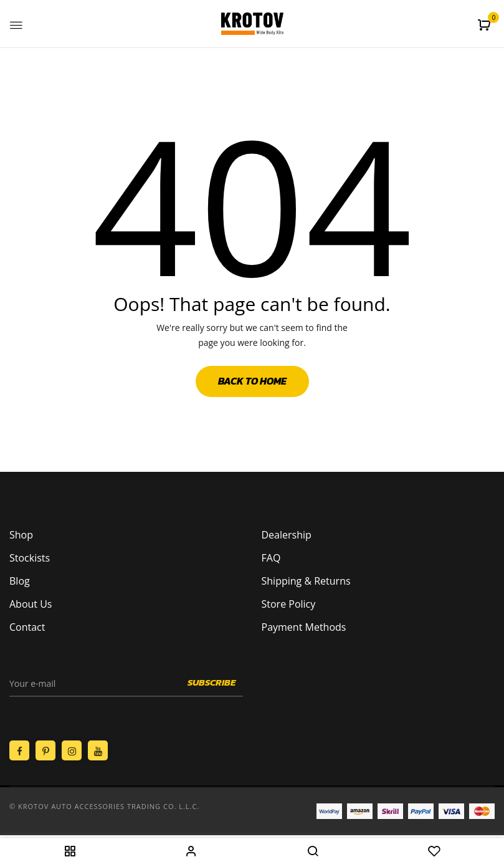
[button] (486, 25)
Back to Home (252, 381)
